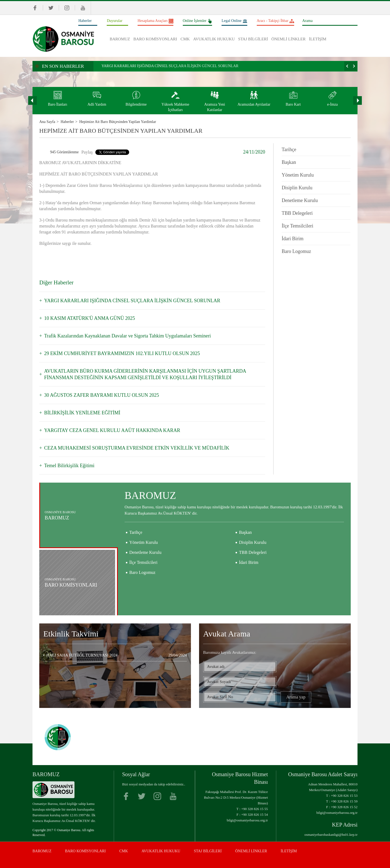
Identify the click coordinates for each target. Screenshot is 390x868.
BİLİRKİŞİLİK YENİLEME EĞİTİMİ (82, 413)
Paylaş (87, 152)
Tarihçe (289, 149)
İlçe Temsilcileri (298, 226)
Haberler (85, 21)
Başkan (289, 162)
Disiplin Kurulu (297, 188)
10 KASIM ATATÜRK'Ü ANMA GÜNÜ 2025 (90, 318)
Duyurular (115, 21)
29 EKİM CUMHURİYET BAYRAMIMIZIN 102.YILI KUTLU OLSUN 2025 (122, 353)
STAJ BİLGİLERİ (253, 39)
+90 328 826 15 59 (344, 801)
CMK (185, 39)
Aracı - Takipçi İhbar (275, 21)
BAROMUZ (120, 39)
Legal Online (234, 21)
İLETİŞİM (318, 39)
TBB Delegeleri (297, 213)
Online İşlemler (197, 21)
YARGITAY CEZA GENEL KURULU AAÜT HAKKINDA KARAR (112, 430)
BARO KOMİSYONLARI (155, 39)
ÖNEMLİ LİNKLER (288, 39)
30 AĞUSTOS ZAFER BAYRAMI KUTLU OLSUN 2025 (102, 395)
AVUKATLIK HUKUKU (214, 39)
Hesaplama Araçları (155, 21)
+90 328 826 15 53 (344, 796)
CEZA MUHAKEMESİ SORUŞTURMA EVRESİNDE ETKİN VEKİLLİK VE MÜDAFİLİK (137, 448)
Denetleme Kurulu (300, 200)
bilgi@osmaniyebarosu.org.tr (247, 820)
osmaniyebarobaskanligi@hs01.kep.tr (331, 835)
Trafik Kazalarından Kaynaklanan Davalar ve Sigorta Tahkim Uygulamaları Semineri (128, 336)
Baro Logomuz (296, 251)
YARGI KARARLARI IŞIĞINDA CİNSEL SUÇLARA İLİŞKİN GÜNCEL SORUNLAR (170, 66)
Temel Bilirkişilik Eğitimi (69, 466)
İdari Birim (292, 239)
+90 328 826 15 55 (255, 809)
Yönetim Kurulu (298, 175)
